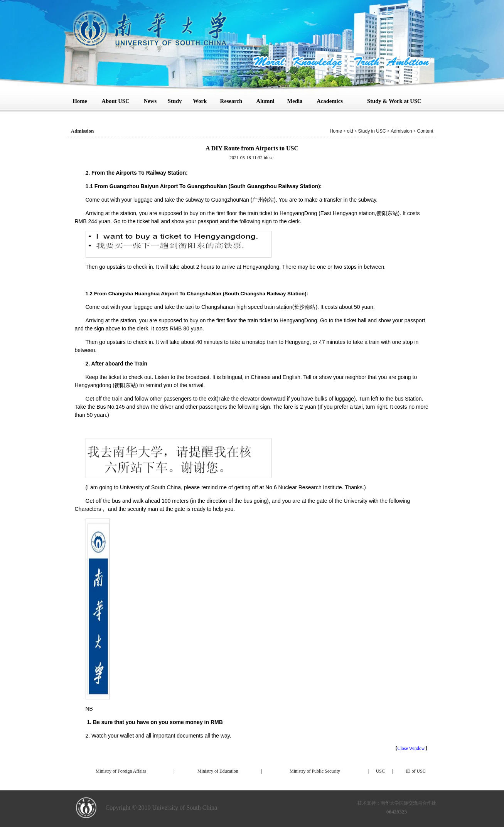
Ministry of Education (218, 771)
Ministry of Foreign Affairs (121, 771)
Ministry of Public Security (315, 771)
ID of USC (416, 771)
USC (380, 771)
